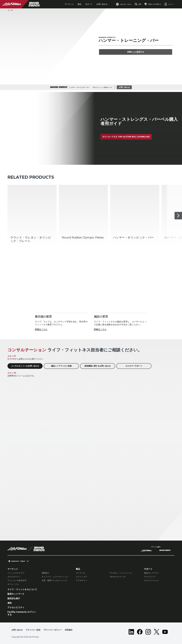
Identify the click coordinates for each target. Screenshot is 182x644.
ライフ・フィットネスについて (22, 589)
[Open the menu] (169, 4)
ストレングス (81, 577)
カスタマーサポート (134, 366)
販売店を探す (14, 598)
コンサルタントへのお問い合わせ (25, 366)
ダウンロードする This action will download (126, 137)
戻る (10, 10)
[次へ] (178, 216)
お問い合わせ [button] (17, 630)
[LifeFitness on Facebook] (140, 632)
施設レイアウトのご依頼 (61, 366)
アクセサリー (81, 580)
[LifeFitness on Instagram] (148, 632)
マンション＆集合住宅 (17, 580)
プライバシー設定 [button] (33, 630)
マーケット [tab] (69, 4)
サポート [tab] (89, 4)
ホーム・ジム (13, 584)
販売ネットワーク (16, 594)
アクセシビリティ (16, 607)
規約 (10, 603)
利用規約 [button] (69, 630)
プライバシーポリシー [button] (53, 630)
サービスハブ (150, 577)
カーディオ (81, 573)
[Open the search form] (138, 4)
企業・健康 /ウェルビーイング (54, 580)
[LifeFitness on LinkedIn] (131, 632)
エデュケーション (152, 580)
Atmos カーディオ (118, 577)
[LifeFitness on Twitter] (157, 632)
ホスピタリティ (14, 577)
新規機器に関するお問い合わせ (98, 366)
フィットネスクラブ (16, 573)
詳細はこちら (41, 329)
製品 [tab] (79, 4)
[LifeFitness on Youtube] (165, 632)
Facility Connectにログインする (22, 613)
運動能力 (45, 573)
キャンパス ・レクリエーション (55, 577)
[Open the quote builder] (153, 4)
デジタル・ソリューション (121, 573)
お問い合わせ (102, 4)
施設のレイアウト (152, 573)
